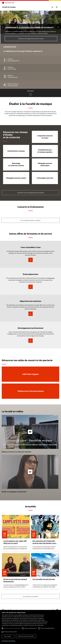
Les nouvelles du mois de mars (44, 579)
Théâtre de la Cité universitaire (31, 391)
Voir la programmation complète (31, 220)
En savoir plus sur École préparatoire (30, 287)
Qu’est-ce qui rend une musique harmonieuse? (15, 580)
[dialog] (30, 627)
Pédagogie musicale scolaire (16, 178)
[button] (30, 432)
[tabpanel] (30, 27)
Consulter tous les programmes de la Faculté (31, 193)
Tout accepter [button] (7, 636)
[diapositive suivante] (58, 27)
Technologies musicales (45, 178)
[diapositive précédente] (3, 27)
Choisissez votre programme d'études (31, 39)
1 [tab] (52, 13)
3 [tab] (57, 13)
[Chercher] (52, 7)
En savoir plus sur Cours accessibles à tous (30, 260)
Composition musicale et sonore (45, 137)
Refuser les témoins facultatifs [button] (26, 636)
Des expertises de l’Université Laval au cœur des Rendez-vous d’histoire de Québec (44, 542)
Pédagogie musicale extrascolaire (45, 164)
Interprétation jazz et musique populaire (45, 151)
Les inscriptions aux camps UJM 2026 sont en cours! (15, 542)
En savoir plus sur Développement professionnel (30, 341)
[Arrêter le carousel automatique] (49, 13)
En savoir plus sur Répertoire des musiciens (30, 314)
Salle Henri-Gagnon (30, 374)
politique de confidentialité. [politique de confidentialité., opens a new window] (37, 625)
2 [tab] (54, 13)
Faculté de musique (9, 7)
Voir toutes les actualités (30, 596)
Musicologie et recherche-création (16, 164)
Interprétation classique (16, 151)
